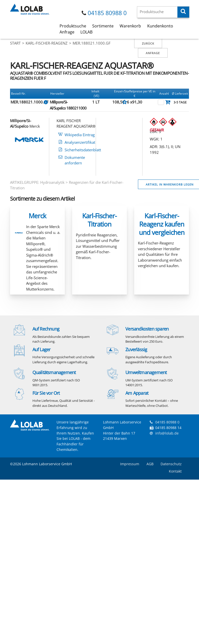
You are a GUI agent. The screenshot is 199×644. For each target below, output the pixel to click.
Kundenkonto (160, 26)
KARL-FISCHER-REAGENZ (47, 43)
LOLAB (86, 32)
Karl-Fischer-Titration (99, 220)
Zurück (148, 43)
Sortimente (103, 26)
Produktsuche (73, 26)
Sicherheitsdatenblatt (83, 150)
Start (15, 43)
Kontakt (175, 471)
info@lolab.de (167, 433)
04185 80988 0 (107, 13)
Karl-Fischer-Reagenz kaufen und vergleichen (162, 224)
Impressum (130, 464)
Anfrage (67, 32)
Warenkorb (130, 26)
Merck (37, 216)
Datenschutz (171, 464)
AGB (150, 464)
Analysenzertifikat (80, 142)
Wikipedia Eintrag (80, 135)
